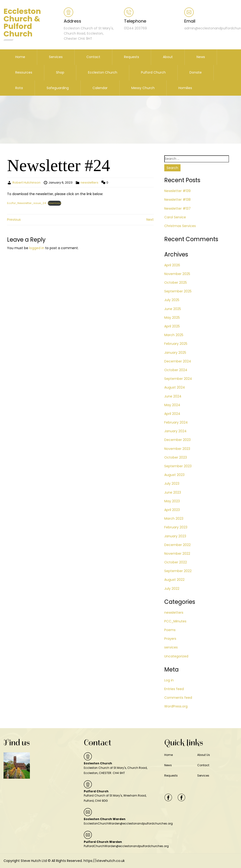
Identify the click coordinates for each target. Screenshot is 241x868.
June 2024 (173, 396)
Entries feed (174, 689)
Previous (14, 220)
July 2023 (172, 483)
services (171, 647)
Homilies (185, 88)
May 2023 (172, 501)
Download (54, 203)
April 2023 (172, 510)
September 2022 (178, 571)
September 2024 (178, 379)
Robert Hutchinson (26, 183)
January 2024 (175, 431)
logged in (37, 248)
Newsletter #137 (177, 208)
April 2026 (172, 265)
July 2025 (172, 300)
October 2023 (176, 457)
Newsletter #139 (177, 191)
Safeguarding (58, 88)
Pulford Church (153, 72)
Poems (170, 630)
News (201, 57)
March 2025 (174, 335)
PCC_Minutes (175, 621)
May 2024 (172, 405)
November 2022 (177, 554)
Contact (93, 57)
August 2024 (175, 387)
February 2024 (176, 422)
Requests (132, 57)
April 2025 (172, 326)
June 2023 (173, 492)
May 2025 (172, 318)
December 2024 (178, 361)
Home (20, 57)
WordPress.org (176, 706)
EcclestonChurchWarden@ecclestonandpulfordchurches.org (128, 823)
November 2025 (177, 274)
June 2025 (173, 309)
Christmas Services (180, 226)
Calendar (100, 88)
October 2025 (176, 283)
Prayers (170, 639)
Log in (169, 680)
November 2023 (177, 449)
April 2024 (172, 414)
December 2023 (177, 440)
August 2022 (174, 580)
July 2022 (172, 589)
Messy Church (143, 88)
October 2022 (176, 562)
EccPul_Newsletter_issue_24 (26, 203)
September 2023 (178, 466)
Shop (60, 72)
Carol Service (175, 217)
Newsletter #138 (177, 200)
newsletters (89, 183)
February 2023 (176, 527)
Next (150, 220)
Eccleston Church (103, 72)
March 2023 (174, 518)
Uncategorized (176, 656)
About (168, 57)
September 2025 (178, 291)
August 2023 (174, 475)
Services (56, 57)
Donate (196, 72)
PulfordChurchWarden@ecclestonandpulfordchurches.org (126, 846)
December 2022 (177, 545)
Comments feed (178, 698)
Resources (24, 72)
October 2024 (176, 370)
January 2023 (175, 536)
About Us (204, 755)
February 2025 (176, 344)
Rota (19, 88)
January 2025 (175, 353)
